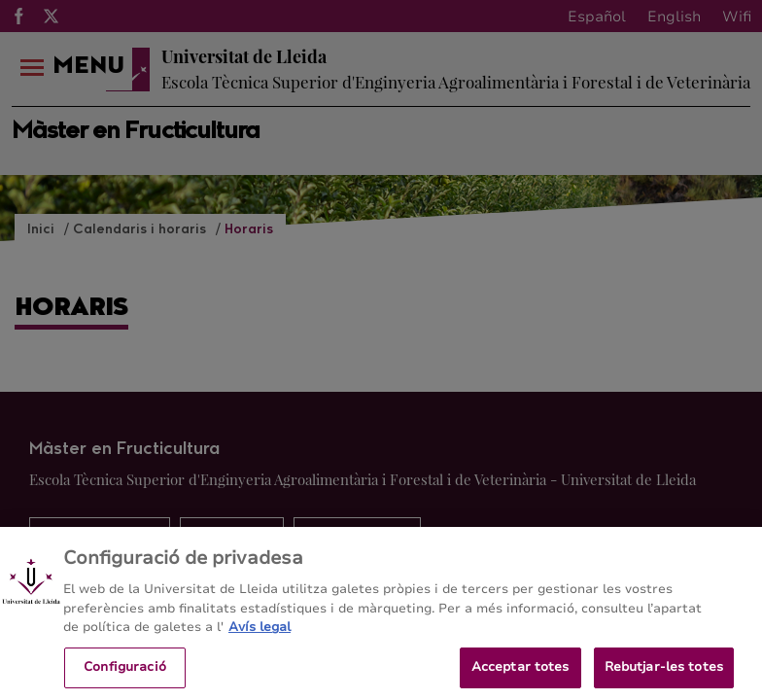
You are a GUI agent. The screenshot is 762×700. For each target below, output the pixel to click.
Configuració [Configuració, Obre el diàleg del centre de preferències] (125, 673)
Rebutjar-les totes (664, 673)
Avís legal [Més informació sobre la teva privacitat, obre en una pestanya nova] (260, 633)
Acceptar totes (520, 673)
